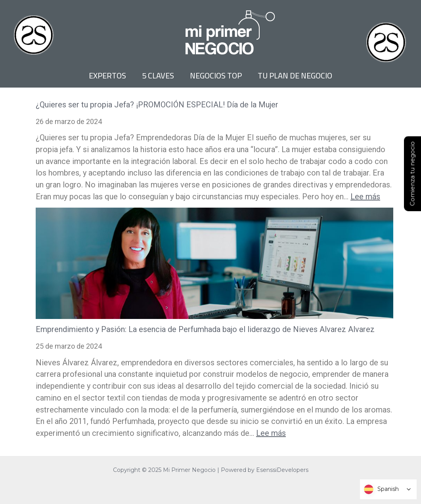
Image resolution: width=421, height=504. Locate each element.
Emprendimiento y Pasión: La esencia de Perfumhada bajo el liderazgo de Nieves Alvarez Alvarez (205, 329)
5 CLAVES (158, 76)
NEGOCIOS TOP (216, 76)
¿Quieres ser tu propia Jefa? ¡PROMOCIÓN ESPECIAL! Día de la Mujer (157, 105)
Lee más (365, 197)
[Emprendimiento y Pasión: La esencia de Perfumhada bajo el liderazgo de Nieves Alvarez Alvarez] (214, 263)
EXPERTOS (107, 76)
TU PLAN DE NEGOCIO (295, 76)
